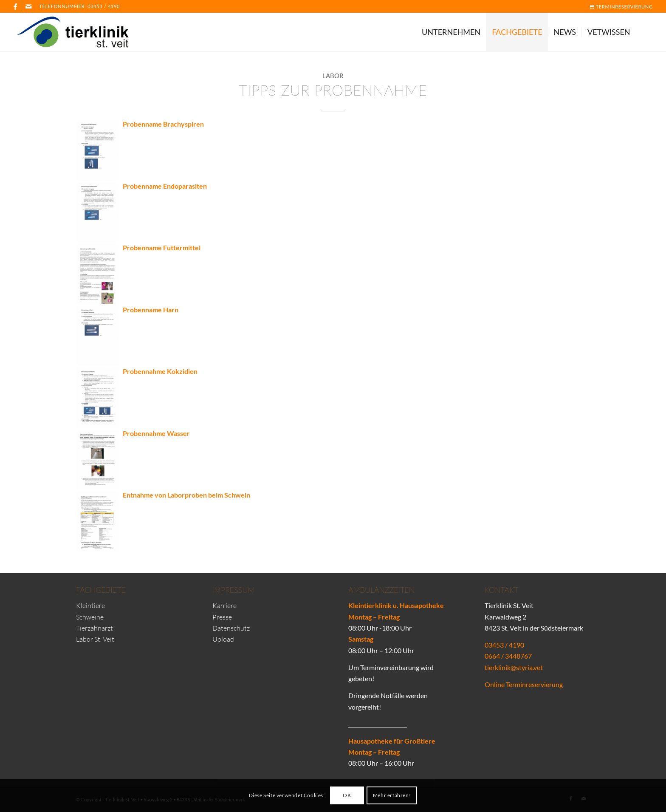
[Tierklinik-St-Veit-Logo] (78, 32)
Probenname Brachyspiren (163, 124)
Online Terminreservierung (524, 684)
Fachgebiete (101, 590)
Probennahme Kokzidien (160, 371)
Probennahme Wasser (156, 433)
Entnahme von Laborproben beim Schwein (186, 495)
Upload (223, 639)
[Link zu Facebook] (16, 6)
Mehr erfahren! (392, 795)
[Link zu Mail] (28, 6)
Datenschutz (231, 628)
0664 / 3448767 (508, 656)
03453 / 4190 (104, 6)
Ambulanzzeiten (381, 590)
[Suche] (644, 32)
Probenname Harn (151, 310)
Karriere (224, 605)
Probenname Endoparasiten (165, 186)
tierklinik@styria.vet (514, 667)
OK (347, 795)
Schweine (90, 617)
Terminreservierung (621, 7)
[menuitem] (619, 7)
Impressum (234, 590)
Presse (222, 617)
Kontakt (501, 590)
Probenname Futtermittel (162, 248)
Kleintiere (90, 605)
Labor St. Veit (95, 639)
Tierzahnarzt (95, 628)
